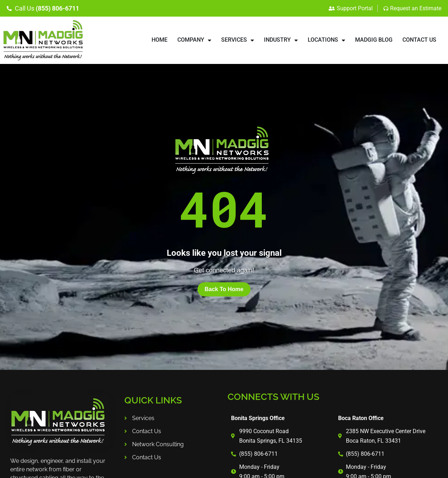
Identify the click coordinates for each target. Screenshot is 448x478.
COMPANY (194, 40)
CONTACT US (419, 40)
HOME (160, 40)
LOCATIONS (326, 40)
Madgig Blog (374, 40)
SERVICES (238, 40)
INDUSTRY (281, 40)
